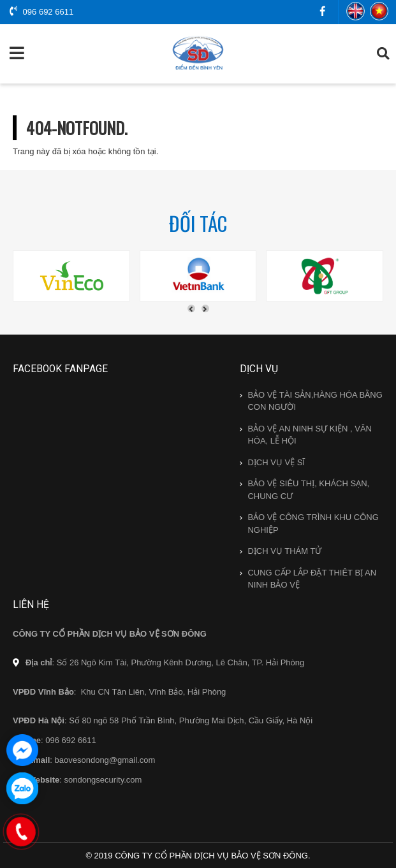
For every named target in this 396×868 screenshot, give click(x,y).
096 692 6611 (41, 11)
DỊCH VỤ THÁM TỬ (284, 551)
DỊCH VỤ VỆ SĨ (276, 462)
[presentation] (191, 308)
